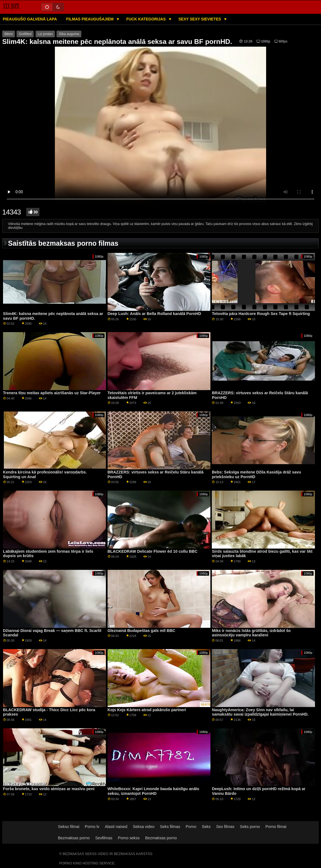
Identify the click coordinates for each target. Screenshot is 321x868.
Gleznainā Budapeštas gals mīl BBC (141, 631)
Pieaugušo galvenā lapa (30, 19)
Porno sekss (129, 838)
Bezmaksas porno (74, 838)
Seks (206, 827)
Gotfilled (25, 34)
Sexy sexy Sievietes (200, 19)
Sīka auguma (69, 34)
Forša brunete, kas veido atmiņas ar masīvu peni (49, 789)
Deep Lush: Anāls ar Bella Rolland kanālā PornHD (154, 314)
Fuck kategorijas (147, 19)
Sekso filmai (69, 827)
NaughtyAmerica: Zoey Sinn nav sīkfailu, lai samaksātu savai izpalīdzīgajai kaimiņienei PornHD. (260, 712)
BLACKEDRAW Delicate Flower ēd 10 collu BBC (153, 551)
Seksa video (144, 827)
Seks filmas (170, 827)
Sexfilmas (104, 838)
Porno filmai (276, 827)
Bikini (9, 34)
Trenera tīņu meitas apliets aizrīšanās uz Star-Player (52, 393)
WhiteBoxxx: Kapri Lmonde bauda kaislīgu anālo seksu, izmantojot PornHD (153, 791)
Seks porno (250, 827)
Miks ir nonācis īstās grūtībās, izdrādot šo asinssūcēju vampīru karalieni (251, 633)
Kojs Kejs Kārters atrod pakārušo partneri (147, 710)
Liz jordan (45, 34)
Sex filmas (225, 827)
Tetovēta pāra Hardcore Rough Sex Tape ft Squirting (261, 314)
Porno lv (92, 827)
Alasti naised (116, 827)
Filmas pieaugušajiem (90, 19)
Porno (191, 827)
